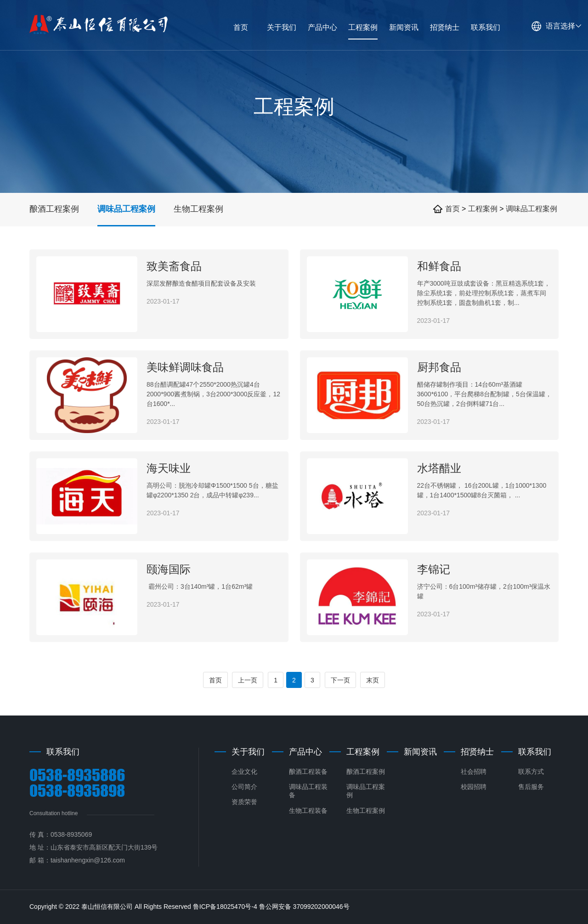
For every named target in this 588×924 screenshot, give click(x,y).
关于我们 (248, 752)
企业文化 (244, 772)
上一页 (248, 680)
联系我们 (535, 752)
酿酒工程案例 (54, 209)
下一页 (340, 680)
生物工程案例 (198, 209)
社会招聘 (474, 772)
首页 (452, 209)
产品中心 (305, 752)
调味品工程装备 (308, 791)
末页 (373, 680)
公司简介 (244, 787)
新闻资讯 (420, 752)
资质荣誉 (244, 802)
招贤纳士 (477, 752)
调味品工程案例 (126, 209)
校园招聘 (474, 787)
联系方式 (531, 772)
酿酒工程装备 (308, 772)
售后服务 (531, 787)
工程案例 (484, 209)
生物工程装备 (308, 811)
